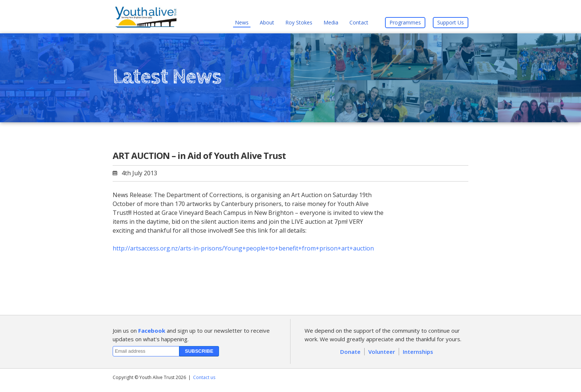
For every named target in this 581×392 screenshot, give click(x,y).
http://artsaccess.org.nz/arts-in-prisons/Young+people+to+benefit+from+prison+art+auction (243, 248)
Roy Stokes (299, 22)
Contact (359, 22)
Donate (350, 352)
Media (331, 22)
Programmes (405, 22)
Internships (418, 352)
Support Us (451, 22)
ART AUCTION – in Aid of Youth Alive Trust (199, 155)
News (242, 22)
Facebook (152, 330)
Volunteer (382, 352)
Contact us (204, 377)
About (267, 22)
